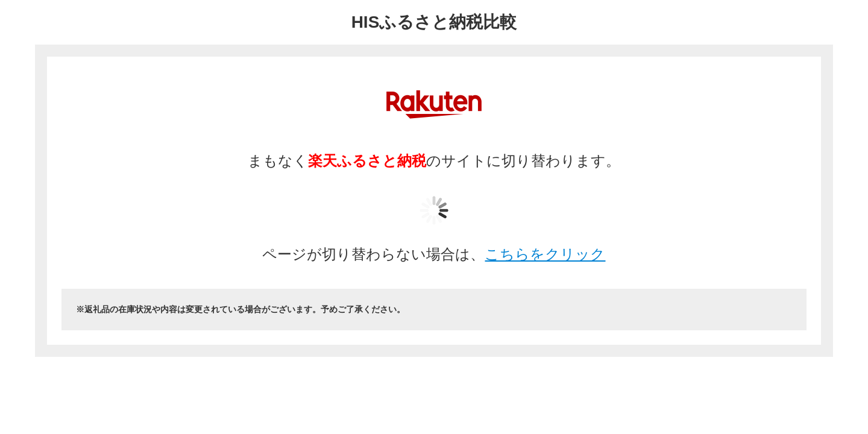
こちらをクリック (545, 254)
